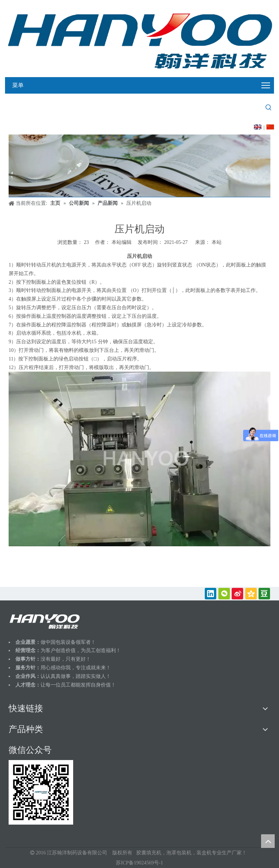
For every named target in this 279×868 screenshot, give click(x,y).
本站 (217, 242)
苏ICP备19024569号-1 (139, 863)
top (268, 841)
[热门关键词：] (269, 108)
